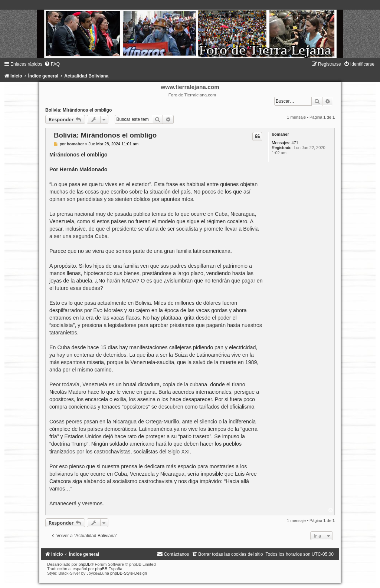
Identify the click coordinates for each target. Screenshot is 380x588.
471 (295, 143)
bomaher (280, 134)
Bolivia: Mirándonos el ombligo (78, 110)
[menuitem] (52, 64)
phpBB (84, 564)
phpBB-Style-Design (129, 573)
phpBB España (109, 569)
